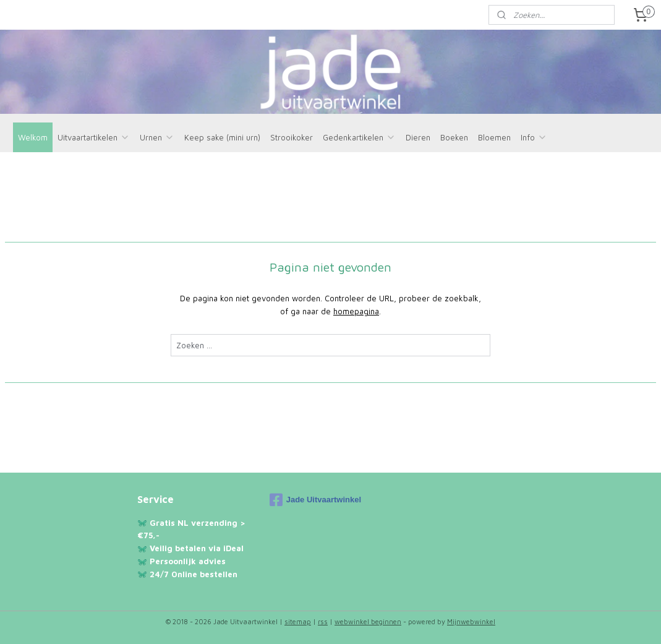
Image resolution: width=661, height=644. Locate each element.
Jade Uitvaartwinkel (315, 500)
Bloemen (494, 137)
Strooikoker (292, 137)
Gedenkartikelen (359, 137)
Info (534, 137)
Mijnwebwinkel (471, 621)
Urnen (157, 137)
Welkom (33, 137)
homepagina (356, 311)
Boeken (454, 137)
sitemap (298, 621)
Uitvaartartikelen (94, 137)
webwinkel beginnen (368, 621)
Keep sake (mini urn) (222, 137)
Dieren (418, 137)
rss (323, 621)
